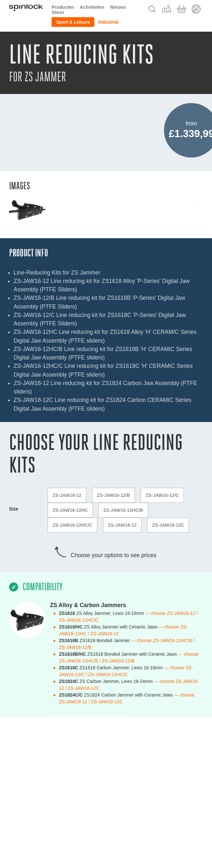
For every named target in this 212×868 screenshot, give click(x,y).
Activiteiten (92, 7)
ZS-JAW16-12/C (162, 495)
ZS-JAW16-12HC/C (72, 525)
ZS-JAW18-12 (122, 525)
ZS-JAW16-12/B (114, 495)
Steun (58, 12)
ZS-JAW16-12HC (70, 510)
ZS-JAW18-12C (168, 525)
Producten (63, 7)
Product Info (29, 253)
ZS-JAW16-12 (67, 495)
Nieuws (118, 7)
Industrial (108, 22)
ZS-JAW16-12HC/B (123, 510)
